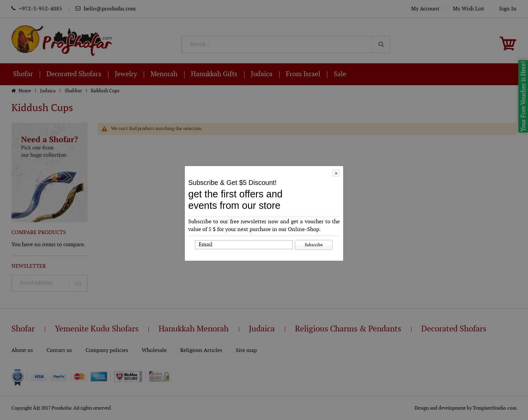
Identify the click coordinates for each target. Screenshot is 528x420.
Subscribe (314, 245)
